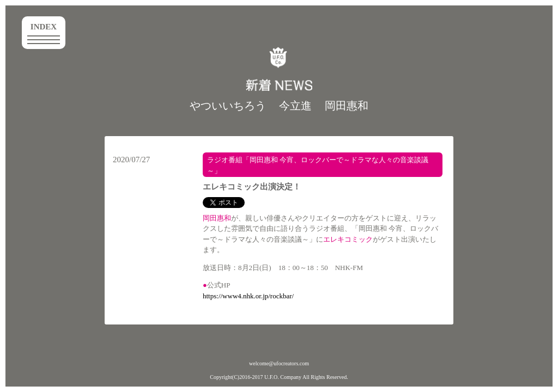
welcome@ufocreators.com (279, 363)
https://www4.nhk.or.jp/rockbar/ (248, 296)
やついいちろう (228, 106)
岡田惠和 (347, 106)
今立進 (295, 106)
